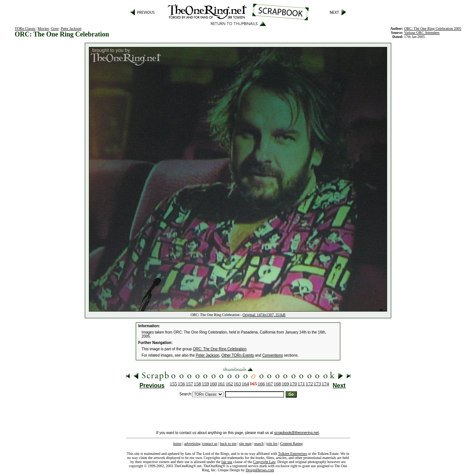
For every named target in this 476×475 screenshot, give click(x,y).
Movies (43, 28)
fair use (227, 462)
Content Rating (291, 444)
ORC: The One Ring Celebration (220, 349)
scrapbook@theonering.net (296, 433)
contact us (210, 444)
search (259, 444)
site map (245, 444)
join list (272, 444)
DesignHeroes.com (260, 470)
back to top (228, 444)
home (177, 444)
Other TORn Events (237, 355)
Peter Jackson (71, 28)
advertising (192, 444)
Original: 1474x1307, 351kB (264, 315)
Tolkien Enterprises (293, 454)
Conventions (273, 355)
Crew (55, 28)
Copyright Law (264, 462)
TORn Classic (25, 28)
